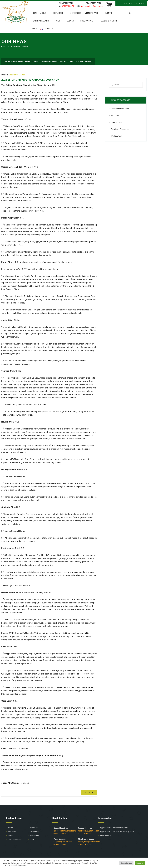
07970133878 (68, 6)
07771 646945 (84, 834)
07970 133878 (60, 834)
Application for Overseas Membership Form (117, 831)
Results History (14, 831)
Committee (60, 13)
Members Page (93, 13)
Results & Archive (110, 21)
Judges (72, 21)
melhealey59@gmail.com (89, 831)
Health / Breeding (42, 21)
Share (89, 792)
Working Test (116, 136)
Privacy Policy (105, 835)
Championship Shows (120, 109)
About (45, 13)
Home (34, 13)
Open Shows (116, 122)
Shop (60, 21)
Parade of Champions (120, 129)
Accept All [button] (140, 863)
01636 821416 (60, 845)
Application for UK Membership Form (114, 828)
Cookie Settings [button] (126, 863)
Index (34, 29)
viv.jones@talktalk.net (63, 842)
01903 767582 (84, 845)
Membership (76, 13)
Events (110, 13)
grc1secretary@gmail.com (92, 6)
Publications (88, 21)
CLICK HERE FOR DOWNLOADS (131, 3)
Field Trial (115, 116)
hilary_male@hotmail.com (89, 842)
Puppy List (34, 828)
